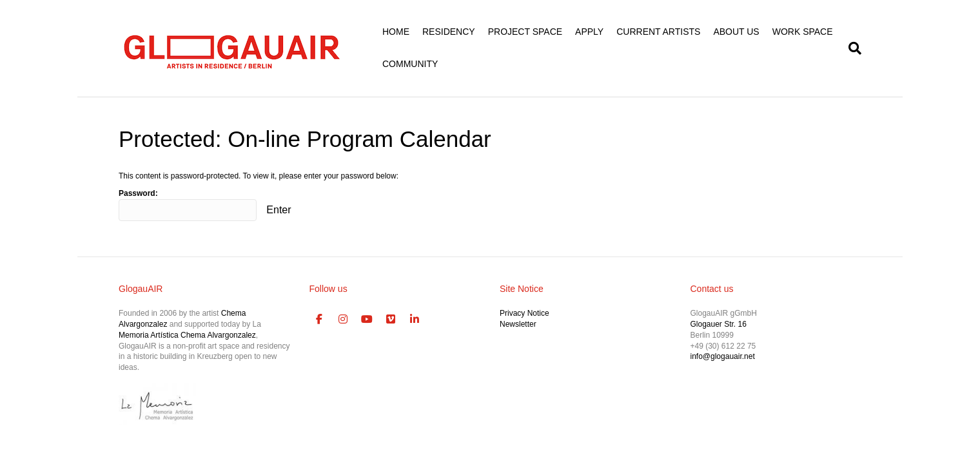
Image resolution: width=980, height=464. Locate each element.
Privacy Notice (524, 313)
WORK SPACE (803, 32)
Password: (188, 205)
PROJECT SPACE (525, 32)
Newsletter (518, 324)
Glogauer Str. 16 (719, 324)
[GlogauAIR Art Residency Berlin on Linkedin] (415, 320)
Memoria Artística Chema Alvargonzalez (187, 335)
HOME (396, 32)
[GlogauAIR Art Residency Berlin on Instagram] (343, 320)
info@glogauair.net (723, 356)
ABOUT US (736, 32)
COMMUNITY (410, 64)
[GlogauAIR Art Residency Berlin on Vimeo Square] (391, 320)
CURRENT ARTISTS (658, 32)
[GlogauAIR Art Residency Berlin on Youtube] (367, 320)
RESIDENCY (449, 32)
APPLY (589, 32)
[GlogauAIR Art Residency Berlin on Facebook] (320, 320)
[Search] (852, 48)
